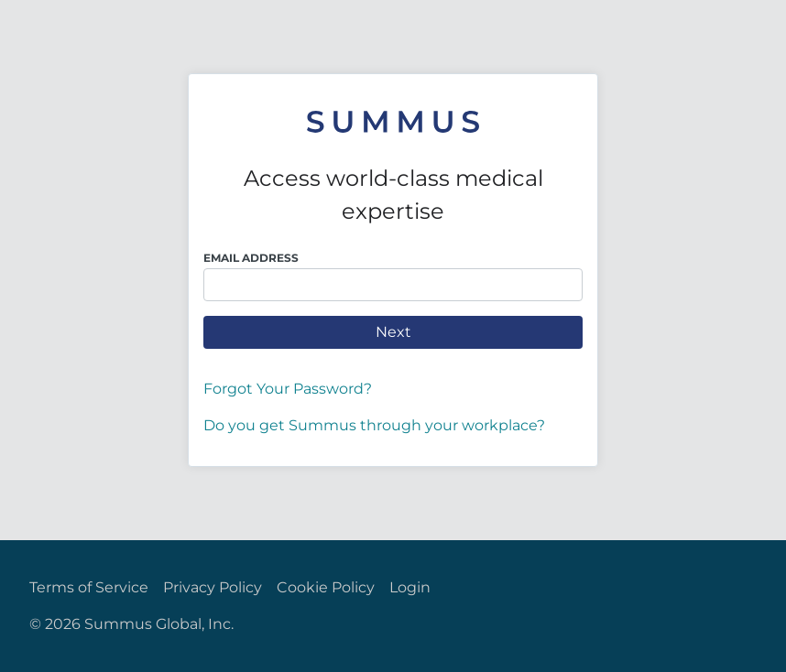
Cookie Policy (326, 587)
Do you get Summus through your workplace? (374, 425)
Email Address (251, 258)
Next (393, 332)
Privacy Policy (213, 587)
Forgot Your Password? (288, 389)
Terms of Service (89, 587)
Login (410, 587)
